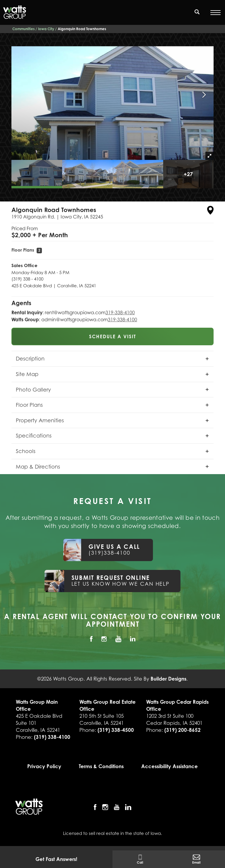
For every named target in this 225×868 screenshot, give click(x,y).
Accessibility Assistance (169, 766)
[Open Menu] (215, 13)
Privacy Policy (44, 766)
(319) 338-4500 (116, 730)
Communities (23, 29)
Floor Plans (27, 250)
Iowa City (46, 29)
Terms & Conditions (101, 766)
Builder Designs (168, 679)
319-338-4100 (120, 312)
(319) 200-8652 (183, 730)
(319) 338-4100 (52, 737)
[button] (197, 16)
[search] (197, 12)
